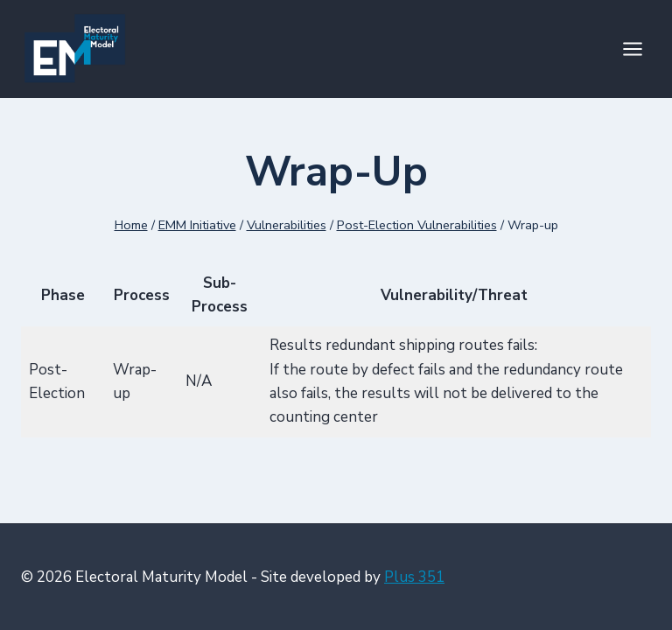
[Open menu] (632, 49)
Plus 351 (414, 577)
